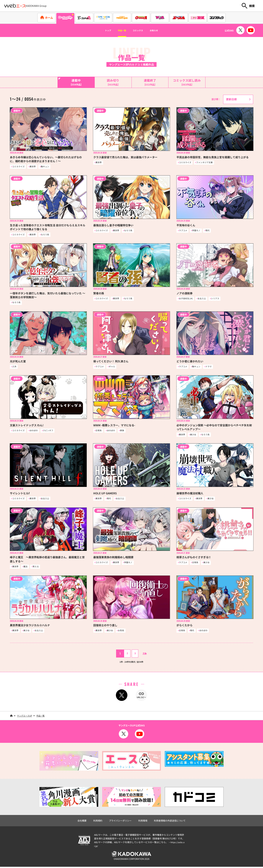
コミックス (140, 30)
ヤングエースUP (25, 717)
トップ (100, 30)
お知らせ (161, 30)
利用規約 (98, 822)
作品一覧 (118, 30)
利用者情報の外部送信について (170, 822)
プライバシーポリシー (120, 822)
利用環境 (143, 822)
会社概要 (82, 822)
